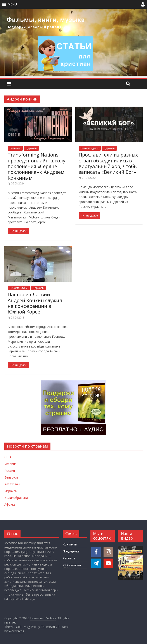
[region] (73, 42)
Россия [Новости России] (10, 471)
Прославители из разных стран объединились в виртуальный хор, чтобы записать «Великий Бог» (108, 163)
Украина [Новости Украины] (10, 464)
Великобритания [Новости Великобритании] (17, 498)
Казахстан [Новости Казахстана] (12, 484)
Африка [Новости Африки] (10, 504)
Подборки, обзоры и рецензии (36, 27)
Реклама (69, 558)
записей (72, 565)
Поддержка (71, 551)
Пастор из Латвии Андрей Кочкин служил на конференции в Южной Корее (35, 303)
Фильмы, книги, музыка (46, 20)
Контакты (70, 544)
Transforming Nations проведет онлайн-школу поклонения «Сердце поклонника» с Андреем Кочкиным (36, 166)
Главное (15, 148)
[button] (12, 4)
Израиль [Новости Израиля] (11, 491)
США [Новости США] (8, 457)
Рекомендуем (90, 148)
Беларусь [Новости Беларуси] (11, 477)
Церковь (31, 148)
